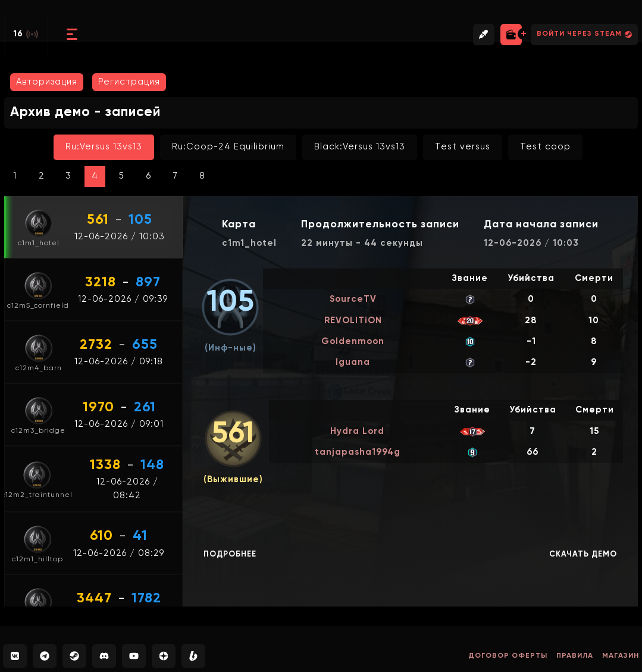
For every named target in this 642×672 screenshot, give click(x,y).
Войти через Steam (584, 34)
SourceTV (353, 299)
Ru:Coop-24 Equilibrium (228, 147)
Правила (575, 656)
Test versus (463, 147)
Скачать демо (583, 554)
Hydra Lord (357, 431)
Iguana (353, 362)
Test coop (545, 147)
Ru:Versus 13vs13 (104, 147)
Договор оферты (508, 656)
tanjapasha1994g (358, 452)
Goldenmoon (353, 341)
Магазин (621, 656)
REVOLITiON (353, 321)
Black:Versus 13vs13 (360, 147)
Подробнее (230, 554)
